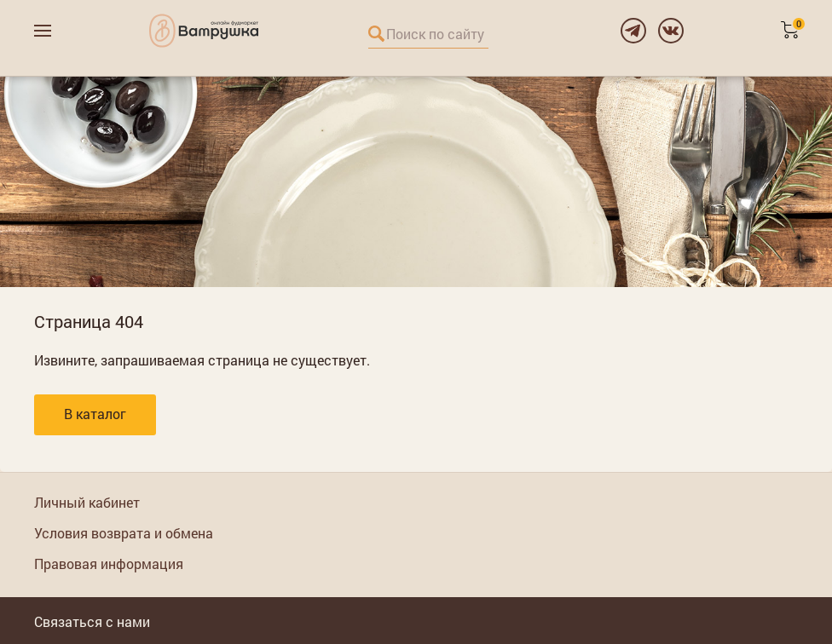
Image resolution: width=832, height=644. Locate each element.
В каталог (95, 414)
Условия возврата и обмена (124, 533)
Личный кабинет (87, 502)
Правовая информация (109, 563)
